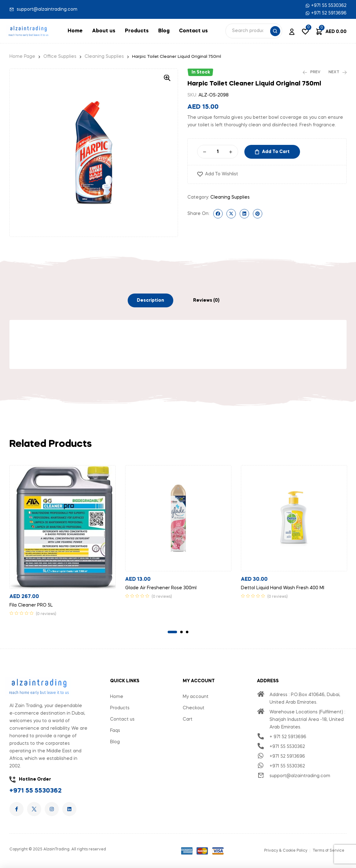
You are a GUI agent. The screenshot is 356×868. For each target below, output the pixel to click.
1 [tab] (172, 632)
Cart (188, 719)
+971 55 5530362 (36, 791)
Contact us (193, 31)
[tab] (150, 300)
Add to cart (276, 152)
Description (150, 300)
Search (275, 31)
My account (196, 697)
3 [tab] (187, 632)
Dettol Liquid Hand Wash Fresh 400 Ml (283, 588)
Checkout (194, 708)
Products (137, 31)
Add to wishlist (222, 174)
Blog (164, 31)
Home (75, 31)
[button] (179, 11)
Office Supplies (60, 57)
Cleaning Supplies (104, 57)
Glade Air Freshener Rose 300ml (161, 588)
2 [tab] (181, 632)
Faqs (115, 731)
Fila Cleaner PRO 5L (31, 605)
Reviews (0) (206, 300)
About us (104, 31)
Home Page (22, 57)
